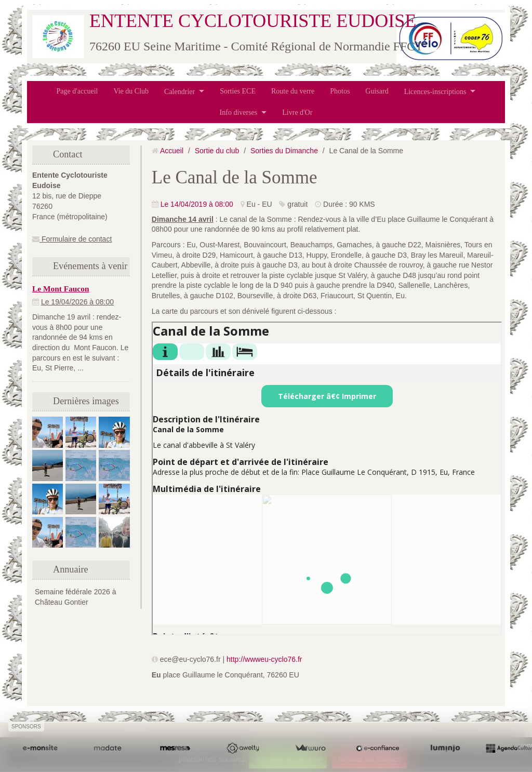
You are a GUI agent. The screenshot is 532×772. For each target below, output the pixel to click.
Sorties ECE (238, 91)
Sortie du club (217, 151)
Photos (340, 91)
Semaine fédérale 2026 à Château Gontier (75, 597)
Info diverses (239, 112)
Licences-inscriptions (435, 91)
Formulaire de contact (72, 239)
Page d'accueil (77, 91)
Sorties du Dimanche (284, 151)
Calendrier (179, 91)
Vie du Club (131, 91)
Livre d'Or (297, 112)
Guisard (377, 91)
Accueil (172, 151)
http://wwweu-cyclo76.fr (264, 659)
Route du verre (293, 91)
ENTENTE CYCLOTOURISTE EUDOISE (253, 21)
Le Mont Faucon (61, 289)
